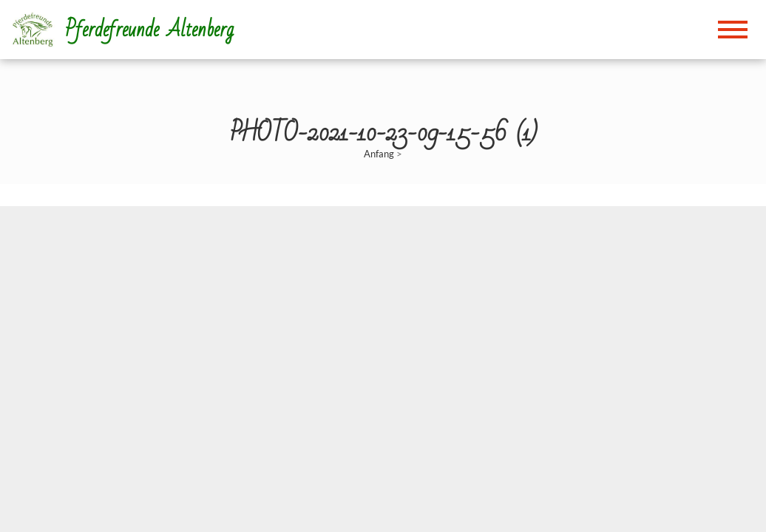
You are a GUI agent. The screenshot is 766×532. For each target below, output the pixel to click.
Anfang (379, 154)
